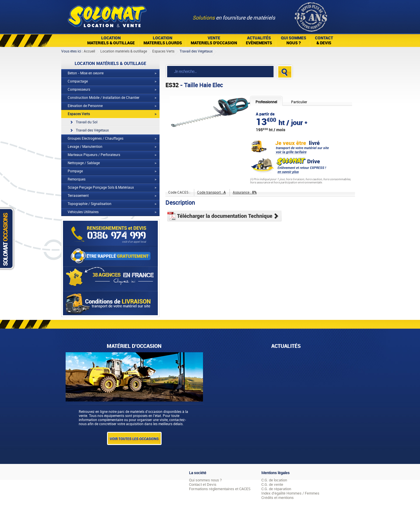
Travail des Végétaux (196, 51)
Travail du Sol (87, 122)
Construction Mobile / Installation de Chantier (104, 98)
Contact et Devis (203, 484)
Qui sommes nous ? (205, 480)
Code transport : (211, 192)
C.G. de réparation (276, 489)
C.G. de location (274, 480)
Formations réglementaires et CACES (220, 489)
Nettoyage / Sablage (84, 163)
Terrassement (78, 196)
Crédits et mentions (278, 498)
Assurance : (245, 192)
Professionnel (266, 102)
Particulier (299, 102)
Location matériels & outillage (124, 51)
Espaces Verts (163, 51)
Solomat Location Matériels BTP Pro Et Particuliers (107, 15)
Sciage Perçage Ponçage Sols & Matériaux (101, 187)
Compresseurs (79, 90)
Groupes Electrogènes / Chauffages (96, 139)
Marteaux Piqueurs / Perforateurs (94, 155)
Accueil (89, 51)
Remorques (77, 179)
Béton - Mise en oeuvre (86, 73)
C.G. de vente (272, 484)
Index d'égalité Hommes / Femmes (290, 493)
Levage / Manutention (85, 147)
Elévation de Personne (85, 106)
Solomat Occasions (8, 238)
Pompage (75, 171)
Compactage (78, 81)
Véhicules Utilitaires (83, 212)
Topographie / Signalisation (90, 204)
